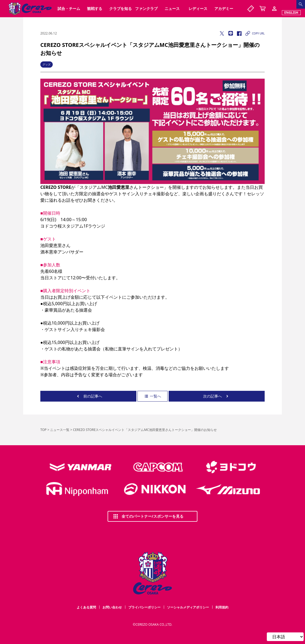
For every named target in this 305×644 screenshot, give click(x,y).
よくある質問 (86, 607)
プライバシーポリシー (144, 607)
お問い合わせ (112, 607)
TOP (43, 430)
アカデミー (224, 8)
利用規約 (222, 607)
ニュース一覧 (60, 430)
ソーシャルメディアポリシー (188, 607)
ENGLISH (291, 13)
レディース (198, 8)
